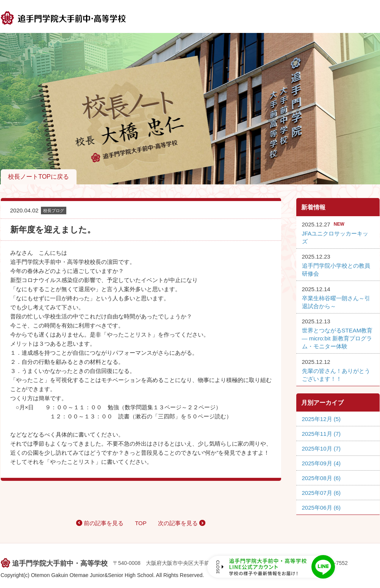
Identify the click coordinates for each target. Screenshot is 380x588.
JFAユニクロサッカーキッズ (335, 237)
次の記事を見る (178, 523)
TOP (141, 523)
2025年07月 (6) (321, 493)
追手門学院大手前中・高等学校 (60, 563)
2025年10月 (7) (321, 448)
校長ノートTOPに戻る (38, 177)
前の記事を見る (104, 523)
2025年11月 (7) (321, 434)
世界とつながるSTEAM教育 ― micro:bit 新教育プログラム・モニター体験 (337, 338)
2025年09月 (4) (321, 463)
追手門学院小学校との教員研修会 (336, 270)
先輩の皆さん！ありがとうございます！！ (336, 375)
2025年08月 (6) (321, 478)
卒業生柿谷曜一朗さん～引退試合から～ (336, 302)
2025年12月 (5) (321, 419)
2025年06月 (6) (321, 508)
